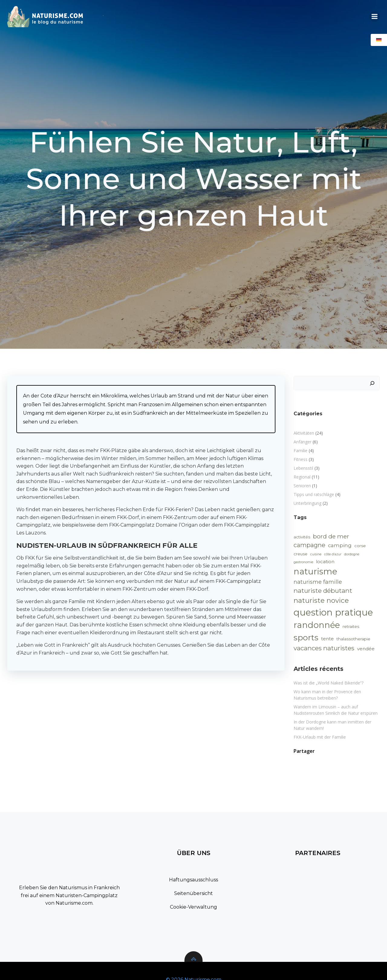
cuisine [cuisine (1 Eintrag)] (316, 554)
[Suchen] (372, 383)
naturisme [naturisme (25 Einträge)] (315, 571)
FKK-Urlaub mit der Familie (320, 737)
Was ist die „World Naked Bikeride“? (328, 683)
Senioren (302, 486)
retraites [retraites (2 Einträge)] (351, 626)
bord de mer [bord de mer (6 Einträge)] (331, 536)
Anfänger (302, 442)
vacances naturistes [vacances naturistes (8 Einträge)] (324, 648)
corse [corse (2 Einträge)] (360, 546)
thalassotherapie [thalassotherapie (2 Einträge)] (353, 639)
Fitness (301, 459)
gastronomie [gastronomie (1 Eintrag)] (303, 562)
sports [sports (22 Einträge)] (306, 637)
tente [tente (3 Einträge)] (327, 639)
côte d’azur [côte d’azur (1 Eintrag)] (333, 554)
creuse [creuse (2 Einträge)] (301, 554)
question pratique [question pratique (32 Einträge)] (333, 612)
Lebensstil (303, 468)
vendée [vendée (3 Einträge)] (366, 649)
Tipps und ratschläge (314, 494)
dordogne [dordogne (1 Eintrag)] (352, 554)
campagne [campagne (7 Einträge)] (309, 545)
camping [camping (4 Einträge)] (340, 545)
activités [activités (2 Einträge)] (302, 537)
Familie (301, 451)
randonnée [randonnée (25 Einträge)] (317, 625)
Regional (302, 477)
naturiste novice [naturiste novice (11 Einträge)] (321, 600)
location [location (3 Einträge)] (325, 562)
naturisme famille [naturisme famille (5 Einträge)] (318, 582)
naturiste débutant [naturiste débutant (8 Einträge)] (323, 591)
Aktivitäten (304, 433)
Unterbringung (307, 503)
